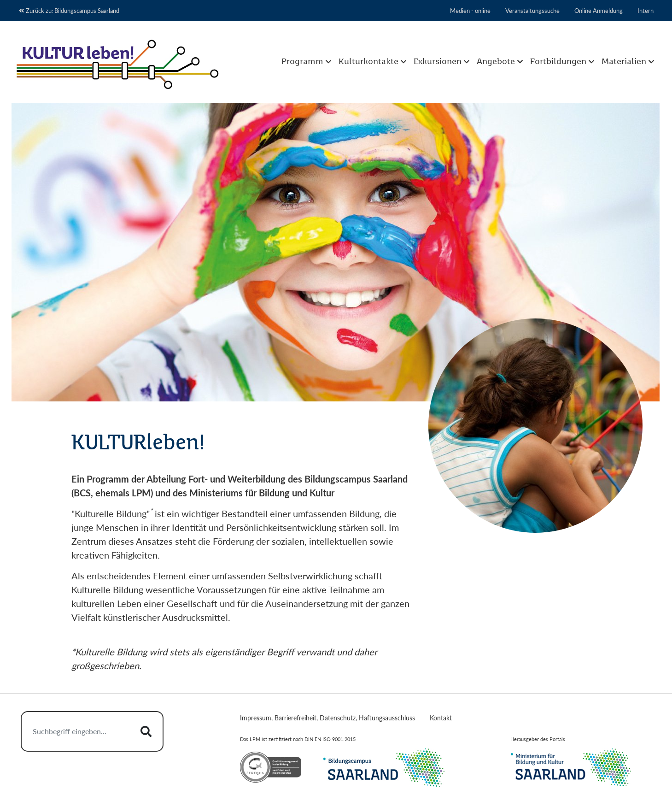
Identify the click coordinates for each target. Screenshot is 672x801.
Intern (646, 11)
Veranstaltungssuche (532, 11)
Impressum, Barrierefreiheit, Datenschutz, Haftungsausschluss (327, 718)
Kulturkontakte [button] (368, 62)
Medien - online (470, 11)
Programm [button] (302, 62)
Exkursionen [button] (438, 62)
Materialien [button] (624, 62)
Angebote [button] (496, 62)
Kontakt (441, 718)
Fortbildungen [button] (558, 62)
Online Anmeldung (599, 11)
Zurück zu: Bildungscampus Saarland (69, 11)
